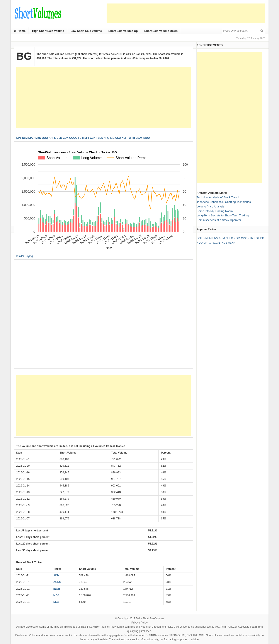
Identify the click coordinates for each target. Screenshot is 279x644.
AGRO (57, 582)
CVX (244, 238)
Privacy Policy (140, 623)
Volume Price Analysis (211, 206)
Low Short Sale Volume (86, 31)
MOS (56, 595)
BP (262, 238)
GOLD (201, 238)
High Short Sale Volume (48, 31)
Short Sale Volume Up (123, 31)
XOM (237, 238)
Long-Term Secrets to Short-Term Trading (223, 215)
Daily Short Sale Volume (150, 618)
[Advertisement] (186, 13)
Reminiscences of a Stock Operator (219, 220)
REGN (216, 243)
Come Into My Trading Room (215, 211)
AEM (222, 238)
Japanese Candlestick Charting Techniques (224, 202)
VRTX (207, 243)
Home (20, 31)
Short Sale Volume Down (161, 31)
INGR (57, 589)
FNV (215, 238)
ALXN (232, 243)
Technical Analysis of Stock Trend (218, 197)
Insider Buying (25, 256)
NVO (200, 243)
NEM (208, 238)
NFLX (229, 238)
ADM (56, 575)
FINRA (153, 635)
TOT (257, 238)
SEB (56, 602)
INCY (224, 243)
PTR (250, 238)
